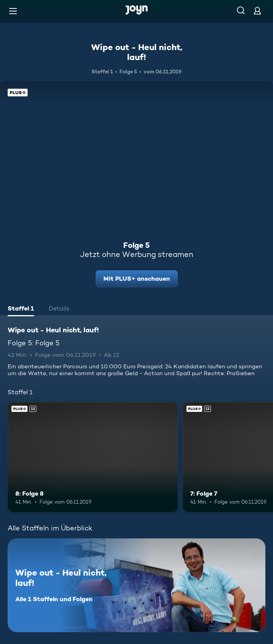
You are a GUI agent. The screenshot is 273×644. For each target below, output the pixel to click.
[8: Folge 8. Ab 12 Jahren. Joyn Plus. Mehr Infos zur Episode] (93, 457)
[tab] (21, 309)
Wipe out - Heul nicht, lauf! (137, 52)
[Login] (257, 11)
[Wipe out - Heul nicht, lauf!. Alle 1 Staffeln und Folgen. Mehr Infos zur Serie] (136, 585)
